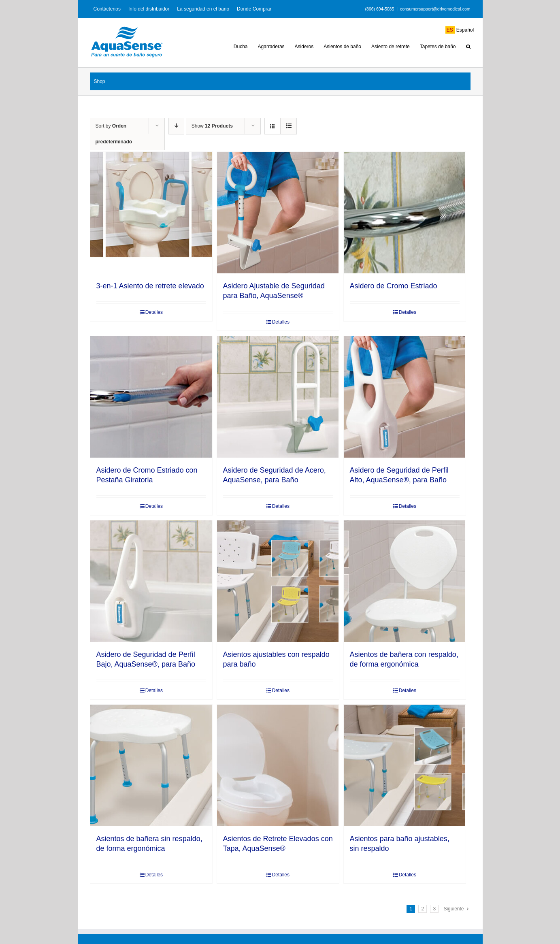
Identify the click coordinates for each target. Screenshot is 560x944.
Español (460, 30)
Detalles (154, 312)
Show (212, 126)
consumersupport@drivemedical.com (435, 9)
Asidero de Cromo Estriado (394, 286)
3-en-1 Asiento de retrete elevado (150, 286)
